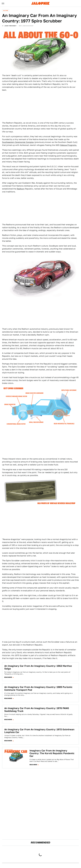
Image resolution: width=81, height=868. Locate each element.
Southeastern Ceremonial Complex (18, 142)
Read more (8, 677)
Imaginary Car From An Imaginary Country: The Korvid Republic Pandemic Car (52, 753)
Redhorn (21, 189)
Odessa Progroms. (69, 145)
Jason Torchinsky (10, 26)
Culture (6, 10)
